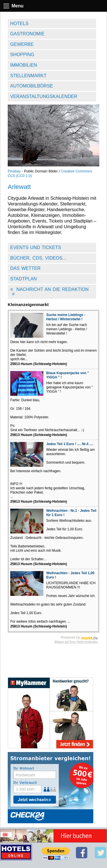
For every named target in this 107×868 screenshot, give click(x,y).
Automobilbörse (32, 86)
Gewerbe (22, 44)
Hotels (19, 24)
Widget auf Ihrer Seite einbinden (76, 642)
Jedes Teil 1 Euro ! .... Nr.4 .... (70, 444)
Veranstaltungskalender (44, 96)
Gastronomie (27, 34)
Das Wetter (26, 268)
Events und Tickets (36, 247)
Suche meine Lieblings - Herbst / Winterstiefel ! (66, 317)
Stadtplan (24, 279)
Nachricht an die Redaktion (50, 292)
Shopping (22, 55)
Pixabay (14, 171)
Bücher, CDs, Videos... (38, 258)
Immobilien (24, 65)
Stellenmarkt (28, 76)
